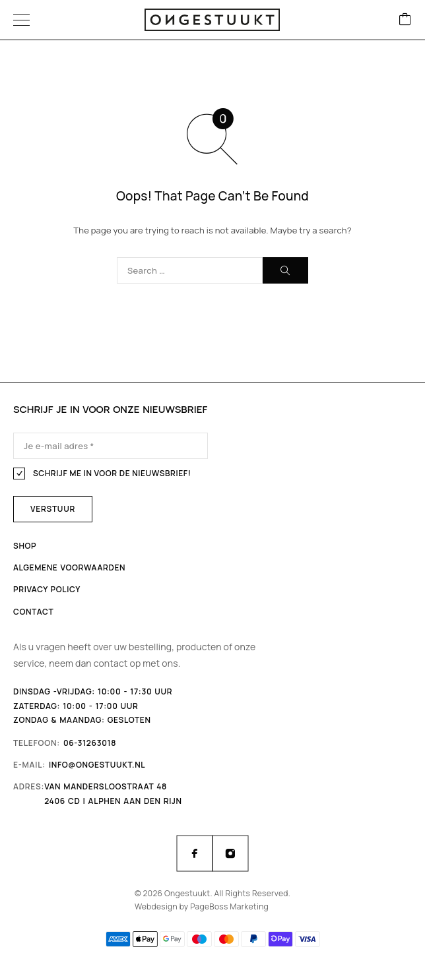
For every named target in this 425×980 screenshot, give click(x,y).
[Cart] (405, 20)
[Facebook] (195, 853)
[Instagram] (230, 853)
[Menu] (21, 20)
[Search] (285, 270)
